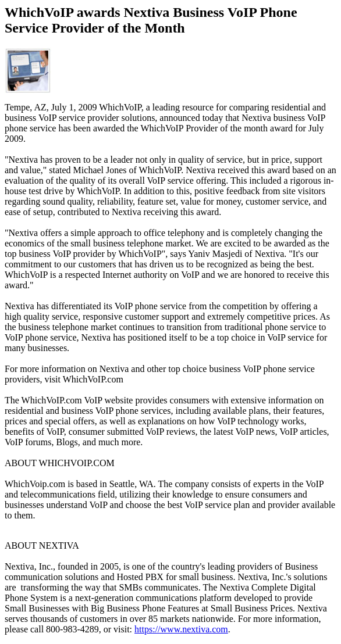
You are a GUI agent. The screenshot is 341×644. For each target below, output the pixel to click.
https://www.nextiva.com (181, 629)
